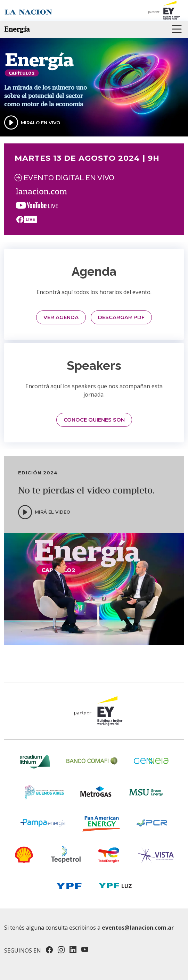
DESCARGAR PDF (121, 317)
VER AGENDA (61, 317)
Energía (17, 29)
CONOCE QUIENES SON (94, 420)
